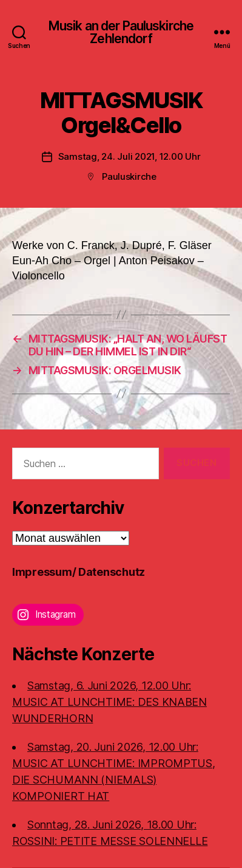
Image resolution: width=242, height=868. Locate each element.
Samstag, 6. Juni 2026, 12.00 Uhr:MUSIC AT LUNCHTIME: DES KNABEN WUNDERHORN (109, 702)
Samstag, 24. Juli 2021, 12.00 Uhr (129, 156)
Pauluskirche (129, 176)
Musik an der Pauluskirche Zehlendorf (121, 32)
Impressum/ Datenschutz (79, 572)
